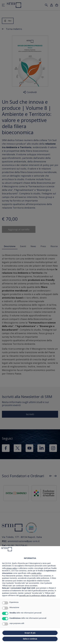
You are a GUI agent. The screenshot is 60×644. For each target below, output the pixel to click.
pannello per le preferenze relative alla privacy (37, 596)
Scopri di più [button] (30, 633)
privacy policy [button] (12, 568)
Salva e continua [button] (30, 639)
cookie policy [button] (36, 573)
